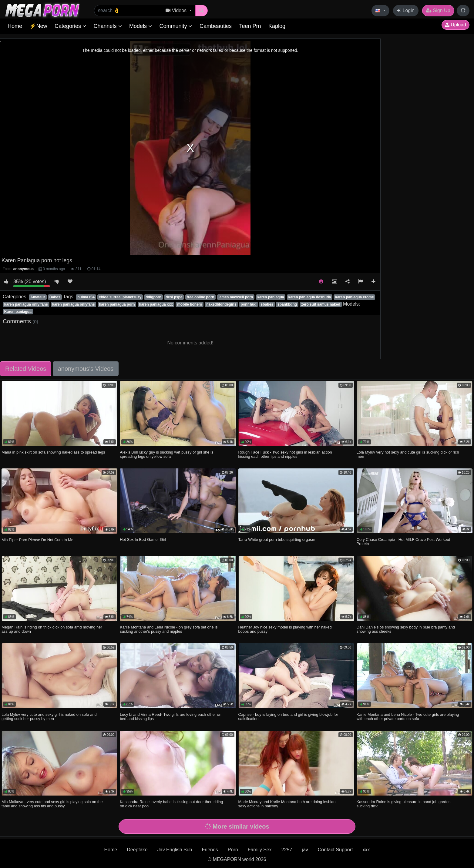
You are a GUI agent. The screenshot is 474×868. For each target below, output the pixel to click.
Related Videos (26, 369)
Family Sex (260, 850)
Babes (55, 297)
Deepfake (137, 850)
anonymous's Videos (86, 369)
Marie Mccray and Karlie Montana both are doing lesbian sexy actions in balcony (287, 804)
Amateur (38, 297)
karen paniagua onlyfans (74, 304)
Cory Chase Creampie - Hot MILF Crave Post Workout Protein (403, 542)
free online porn (201, 297)
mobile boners (190, 304)
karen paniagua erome (354, 297)
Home (15, 26)
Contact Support (335, 850)
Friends (210, 850)
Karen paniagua (18, 312)
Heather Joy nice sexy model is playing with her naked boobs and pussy (285, 629)
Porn (233, 850)
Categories (70, 26)
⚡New (38, 26)
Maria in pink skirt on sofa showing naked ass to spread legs (53, 452)
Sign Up (438, 10)
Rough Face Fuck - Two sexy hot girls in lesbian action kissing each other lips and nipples (285, 454)
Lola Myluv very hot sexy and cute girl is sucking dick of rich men (408, 454)
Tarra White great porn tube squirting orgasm (277, 540)
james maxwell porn (236, 297)
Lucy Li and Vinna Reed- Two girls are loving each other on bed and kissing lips (171, 717)
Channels (108, 26)
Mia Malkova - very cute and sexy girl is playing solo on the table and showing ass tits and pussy (52, 804)
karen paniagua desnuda (309, 297)
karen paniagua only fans (26, 304)
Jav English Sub (175, 850)
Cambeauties (216, 26)
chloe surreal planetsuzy (120, 297)
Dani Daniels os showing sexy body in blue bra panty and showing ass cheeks (406, 629)
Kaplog (277, 26)
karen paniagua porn (117, 304)
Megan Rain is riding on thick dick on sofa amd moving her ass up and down (52, 629)
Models (141, 26)
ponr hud (249, 304)
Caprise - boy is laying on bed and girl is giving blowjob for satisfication (288, 717)
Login (406, 10)
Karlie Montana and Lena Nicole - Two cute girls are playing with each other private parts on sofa (408, 717)
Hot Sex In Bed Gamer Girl (143, 540)
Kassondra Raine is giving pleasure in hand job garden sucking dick (404, 804)
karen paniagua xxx (156, 304)
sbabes (267, 304)
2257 (287, 850)
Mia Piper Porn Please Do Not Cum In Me (37, 540)
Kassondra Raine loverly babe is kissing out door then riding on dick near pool (171, 804)
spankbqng (287, 304)
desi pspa (174, 297)
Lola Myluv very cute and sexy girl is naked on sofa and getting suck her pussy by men (49, 717)
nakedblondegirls (221, 304)
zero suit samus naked (321, 304)
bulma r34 (86, 297)
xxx (366, 850)
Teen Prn (250, 26)
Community (176, 26)
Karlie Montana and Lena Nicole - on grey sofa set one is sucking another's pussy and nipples (169, 629)
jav (305, 850)
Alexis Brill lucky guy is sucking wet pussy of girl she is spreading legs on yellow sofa (166, 454)
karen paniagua (271, 297)
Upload (456, 25)
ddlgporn (153, 297)
